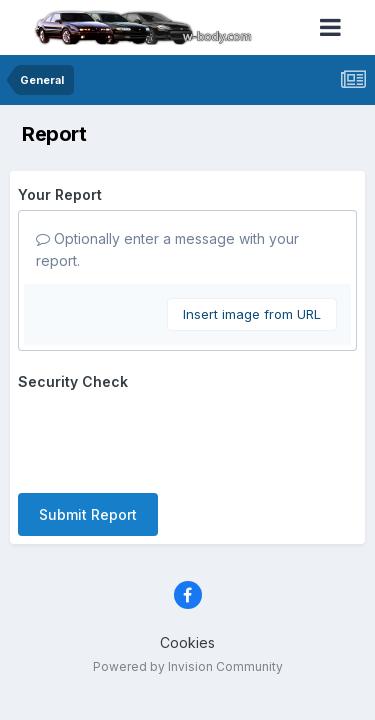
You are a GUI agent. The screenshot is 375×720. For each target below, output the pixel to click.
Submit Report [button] (88, 514)
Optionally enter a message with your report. (167, 249)
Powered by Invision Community (188, 666)
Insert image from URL (252, 314)
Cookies (187, 642)
